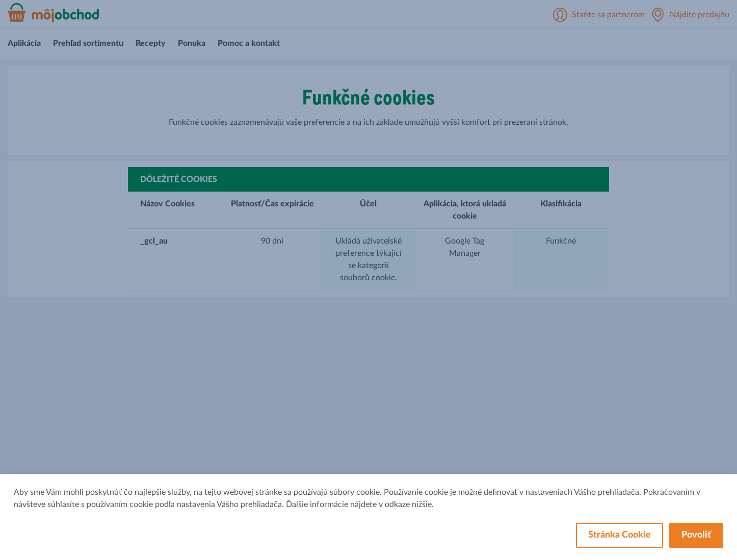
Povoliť (696, 535)
